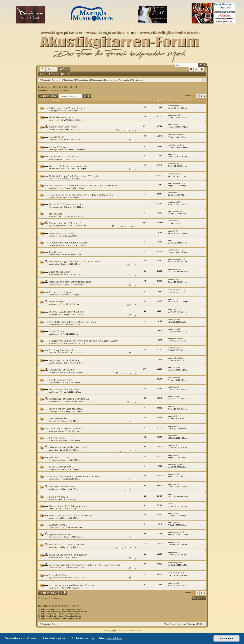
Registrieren (68, 74)
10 (135, 130)
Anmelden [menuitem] (197, 70)
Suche (44, 74)
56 (132, 226)
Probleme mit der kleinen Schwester (69, 243)
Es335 (174, 299)
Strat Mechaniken (59, 418)
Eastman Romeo (58, 525)
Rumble (55, 197)
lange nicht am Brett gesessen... (66, 409)
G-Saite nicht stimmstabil (63, 233)
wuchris (55, 450)
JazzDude (56, 353)
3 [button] (201, 96)
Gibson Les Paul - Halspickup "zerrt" (68, 447)
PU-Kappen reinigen (60, 292)
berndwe (58, 129)
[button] (205, 96)
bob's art (58, 207)
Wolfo (173, 231)
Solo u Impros (57, 137)
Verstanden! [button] (227, 638)
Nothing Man (57, 568)
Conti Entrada (56, 331)
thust (57, 421)
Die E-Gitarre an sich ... (61, 467)
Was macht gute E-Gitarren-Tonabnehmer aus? (74, 476)
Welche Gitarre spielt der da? (65, 156)
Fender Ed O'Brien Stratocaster (66, 204)
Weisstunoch (176, 280)
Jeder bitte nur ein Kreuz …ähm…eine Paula (72, 322)
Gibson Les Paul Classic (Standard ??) (69, 399)
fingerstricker (57, 285)
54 (125, 226)
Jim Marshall (56, 214)
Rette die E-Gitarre (59, 575)
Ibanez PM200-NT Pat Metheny (66, 428)
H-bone (55, 588)
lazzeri (55, 236)
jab (172, 240)
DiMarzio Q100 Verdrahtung (64, 360)
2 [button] (197, 96)
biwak (57, 460)
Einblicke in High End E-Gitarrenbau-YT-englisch (75, 176)
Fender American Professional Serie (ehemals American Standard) (85, 565)
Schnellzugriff (43, 70)
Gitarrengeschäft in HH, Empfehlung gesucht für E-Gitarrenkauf (83, 185)
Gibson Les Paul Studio (61, 370)
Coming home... (58, 438)
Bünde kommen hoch (61, 380)
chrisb (173, 124)
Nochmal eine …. (58, 301)
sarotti (174, 513)
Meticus (55, 489)
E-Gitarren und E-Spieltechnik (58, 87)
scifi (173, 407)
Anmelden (55, 74)
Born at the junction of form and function (71, 585)
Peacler (55, 140)
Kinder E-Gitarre (58, 147)
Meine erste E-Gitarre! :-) (62, 486)
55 (129, 226)
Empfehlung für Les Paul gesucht (67, 544)
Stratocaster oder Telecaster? (65, 223)
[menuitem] (191, 69)
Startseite (52, 69)
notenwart (59, 578)
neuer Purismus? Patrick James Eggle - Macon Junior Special (81, 195)
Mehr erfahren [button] (114, 638)
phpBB (114, 631)
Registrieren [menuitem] (202, 70)
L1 (172, 154)
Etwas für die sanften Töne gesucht (68, 555)
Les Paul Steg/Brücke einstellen (66, 312)
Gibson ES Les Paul (59, 457)
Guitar (174, 455)
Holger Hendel (58, 150)
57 (135, 226)
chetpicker (56, 528)
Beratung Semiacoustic (61, 350)
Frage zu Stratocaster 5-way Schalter (69, 166)
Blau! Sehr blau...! (58, 497)
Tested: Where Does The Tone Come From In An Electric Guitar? (83, 341)
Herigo (55, 431)
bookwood (175, 106)
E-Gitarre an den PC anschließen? (67, 108)
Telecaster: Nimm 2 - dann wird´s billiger (71, 515)
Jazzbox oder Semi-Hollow (63, 127)
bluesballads (57, 363)
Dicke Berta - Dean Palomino (65, 389)
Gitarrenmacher (177, 183)
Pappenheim (57, 111)
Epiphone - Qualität (60, 534)
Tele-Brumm (56, 252)
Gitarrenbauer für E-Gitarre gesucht (68, 506)
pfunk (54, 470)
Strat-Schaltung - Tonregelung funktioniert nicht (75, 261)
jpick (51, 90)
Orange (55, 518)
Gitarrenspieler (63, 90)
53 (122, 226)
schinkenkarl (176, 135)
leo (53, 159)
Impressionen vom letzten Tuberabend (70, 282)
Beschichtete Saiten (60, 272)
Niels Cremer (60, 169)
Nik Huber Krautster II (61, 117)
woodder (56, 120)
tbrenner (55, 304)
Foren (65, 69)
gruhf (173, 445)
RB (55, 90)
